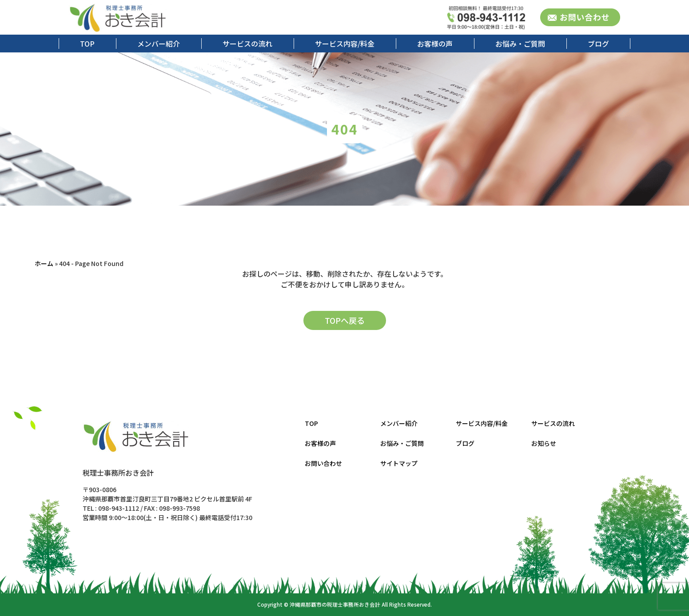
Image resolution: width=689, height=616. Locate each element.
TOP (87, 44)
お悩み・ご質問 (520, 44)
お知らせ (544, 443)
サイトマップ (399, 463)
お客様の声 (435, 44)
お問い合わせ (323, 463)
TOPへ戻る (345, 320)
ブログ (598, 44)
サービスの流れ (247, 44)
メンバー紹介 (159, 44)
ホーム (44, 263)
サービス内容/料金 (345, 44)
